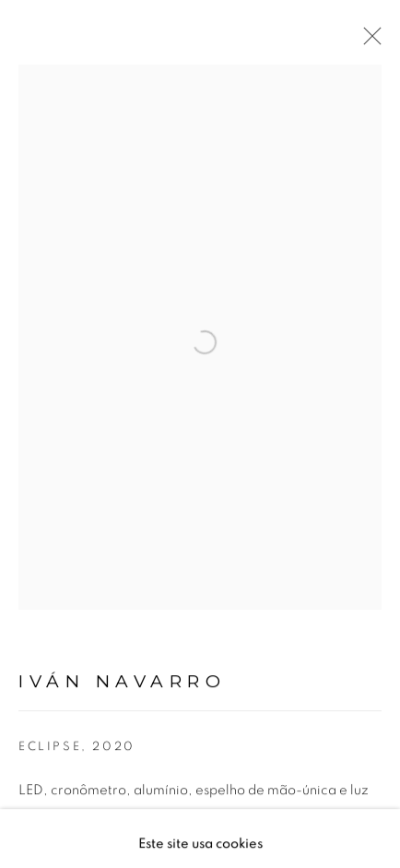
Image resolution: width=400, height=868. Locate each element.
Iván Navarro (122, 689)
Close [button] (368, 42)
